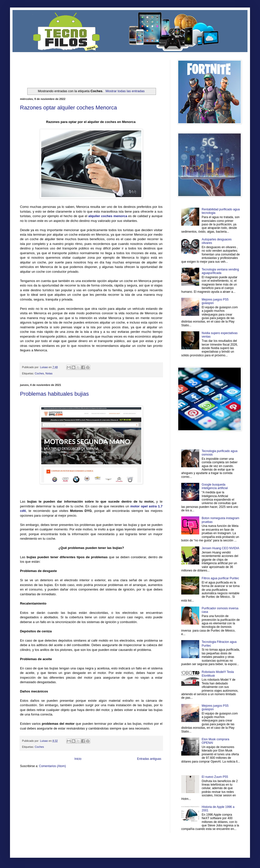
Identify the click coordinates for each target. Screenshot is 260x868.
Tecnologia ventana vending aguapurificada (220, 271)
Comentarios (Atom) (52, 766)
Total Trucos (90, 782)
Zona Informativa (29, 778)
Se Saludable (89, 786)
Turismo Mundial (72, 786)
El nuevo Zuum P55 (215, 777)
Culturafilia (139, 786)
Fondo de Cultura (124, 778)
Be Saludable (47, 778)
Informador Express (84, 778)
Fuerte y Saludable (72, 782)
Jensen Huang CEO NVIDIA (220, 548)
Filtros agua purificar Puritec (220, 578)
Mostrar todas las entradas (125, 91)
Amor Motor (152, 786)
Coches (39, 373)
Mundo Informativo (52, 786)
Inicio (78, 759)
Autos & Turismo (138, 782)
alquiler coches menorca (108, 216)
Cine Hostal (104, 782)
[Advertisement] (78, 67)
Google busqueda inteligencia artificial (215, 486)
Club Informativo (104, 778)
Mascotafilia (34, 786)
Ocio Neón (39, 782)
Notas (49, 373)
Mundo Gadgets (120, 782)
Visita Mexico (105, 786)
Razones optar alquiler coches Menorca (68, 108)
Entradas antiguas (149, 759)
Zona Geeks (141, 778)
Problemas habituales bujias (54, 394)
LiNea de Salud (63, 778)
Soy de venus (53, 782)
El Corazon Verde (123, 786)
